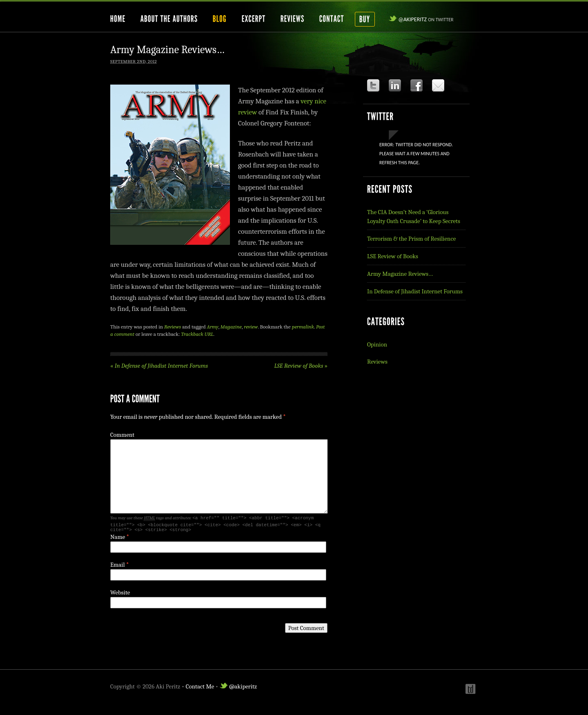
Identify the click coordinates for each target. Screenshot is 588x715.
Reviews (173, 327)
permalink (303, 327)
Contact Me (200, 689)
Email (118, 567)
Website (120, 595)
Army (213, 327)
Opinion (377, 344)
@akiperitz (421, 19)
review (251, 327)
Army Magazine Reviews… (400, 274)
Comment (122, 435)
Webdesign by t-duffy (470, 691)
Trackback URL (197, 334)
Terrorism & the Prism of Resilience (411, 239)
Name (118, 539)
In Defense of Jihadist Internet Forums (159, 366)
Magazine (231, 327)
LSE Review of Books (301, 366)
